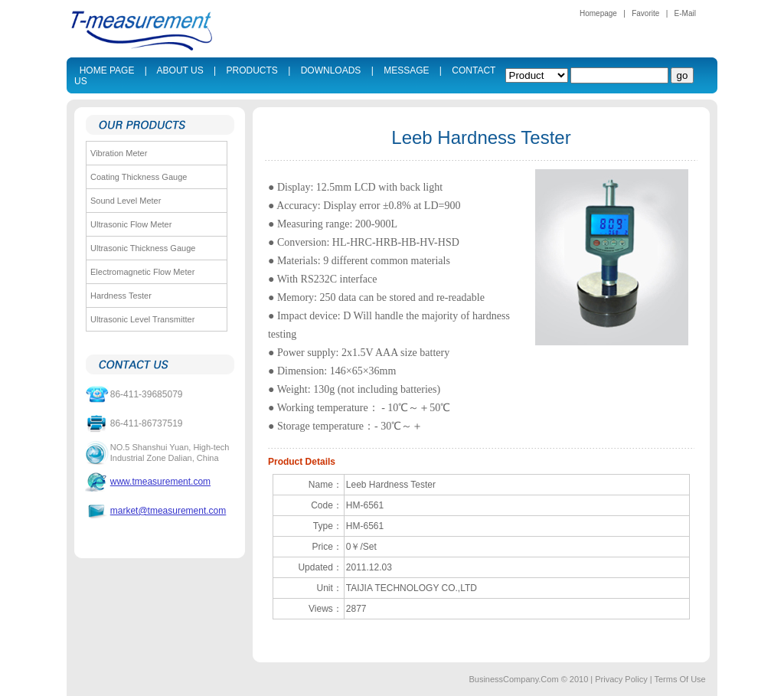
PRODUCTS (252, 70)
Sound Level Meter (126, 201)
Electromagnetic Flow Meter (142, 272)
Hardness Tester (121, 296)
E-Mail (685, 13)
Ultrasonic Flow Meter (131, 224)
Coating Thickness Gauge (139, 177)
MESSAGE (406, 70)
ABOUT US (180, 70)
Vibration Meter (119, 153)
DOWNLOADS (331, 70)
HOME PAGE (107, 70)
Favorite (645, 13)
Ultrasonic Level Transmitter (142, 319)
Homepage (598, 13)
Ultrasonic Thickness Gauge (143, 248)
